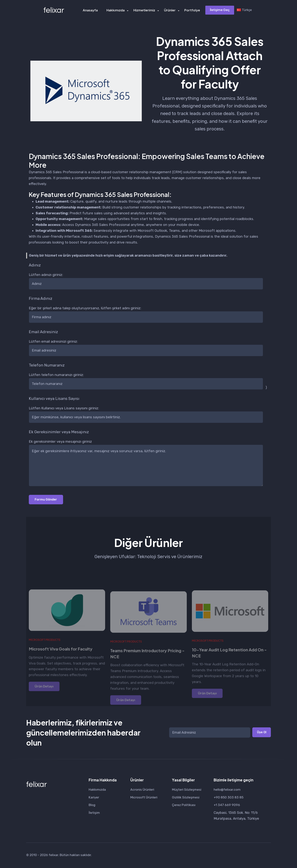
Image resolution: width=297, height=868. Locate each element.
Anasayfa (91, 10)
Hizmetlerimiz (145, 10)
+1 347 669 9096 (227, 806)
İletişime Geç (219, 10)
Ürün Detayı (45, 701)
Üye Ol (261, 733)
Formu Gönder (47, 500)
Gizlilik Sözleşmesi (187, 798)
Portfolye (192, 10)
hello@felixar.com (228, 790)
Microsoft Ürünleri (145, 798)
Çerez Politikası (184, 806)
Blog (92, 806)
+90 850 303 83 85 (229, 798)
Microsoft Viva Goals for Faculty (63, 663)
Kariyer (94, 798)
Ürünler (170, 10)
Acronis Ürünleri (143, 790)
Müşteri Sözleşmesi (188, 790)
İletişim (94, 814)
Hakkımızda (116, 10)
